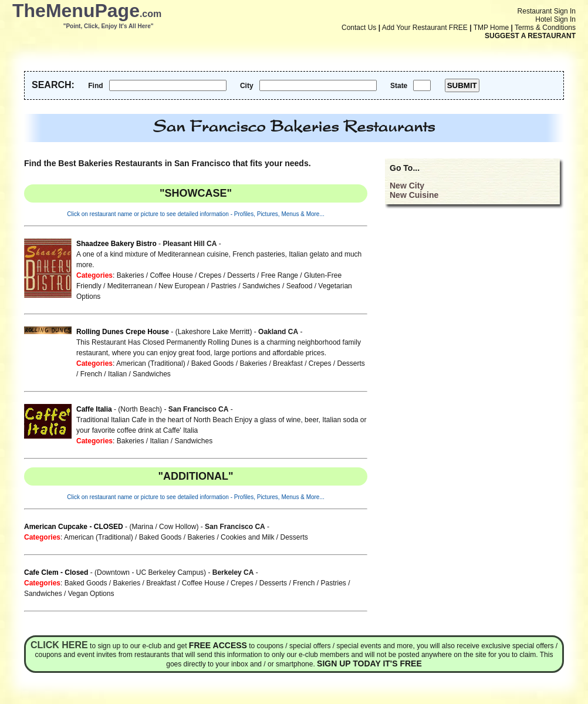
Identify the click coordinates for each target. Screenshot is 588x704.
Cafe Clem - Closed (56, 572)
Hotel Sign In (555, 19)
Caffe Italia (94, 409)
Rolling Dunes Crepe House (123, 332)
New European (182, 286)
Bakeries (131, 275)
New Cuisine (414, 195)
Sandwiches (261, 286)
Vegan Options (91, 594)
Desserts (241, 275)
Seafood (300, 286)
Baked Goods (213, 363)
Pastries (224, 286)
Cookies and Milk (247, 537)
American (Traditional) (151, 363)
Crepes (210, 275)
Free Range (280, 275)
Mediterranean (130, 286)
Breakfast (288, 363)
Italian (117, 374)
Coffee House (171, 275)
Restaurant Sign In (547, 11)
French (91, 374)
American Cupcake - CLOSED (74, 527)
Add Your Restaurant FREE (425, 28)
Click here (59, 645)
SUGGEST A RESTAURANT (530, 36)
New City (407, 186)
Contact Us (359, 28)
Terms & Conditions (545, 28)
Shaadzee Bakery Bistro (116, 244)
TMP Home (491, 28)
